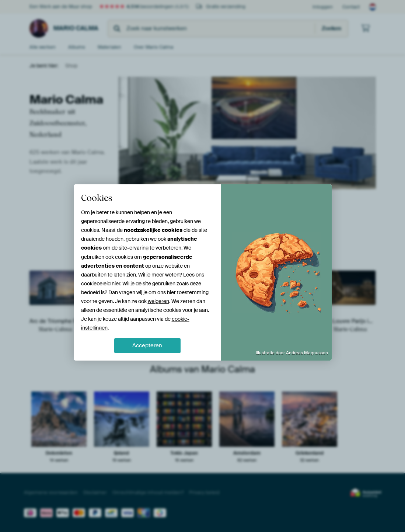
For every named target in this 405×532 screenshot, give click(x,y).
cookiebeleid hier (101, 284)
